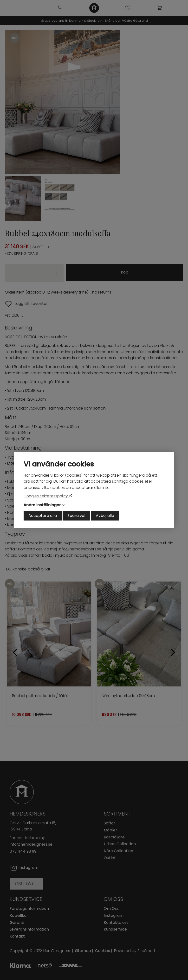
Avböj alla (105, 516)
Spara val (76, 516)
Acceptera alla (43, 516)
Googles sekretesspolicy (46, 496)
